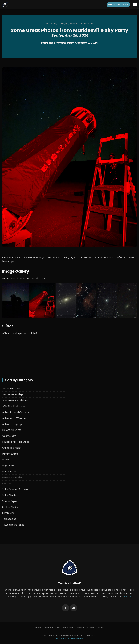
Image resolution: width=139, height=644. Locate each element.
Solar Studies (10, 495)
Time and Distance (13, 525)
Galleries (80, 628)
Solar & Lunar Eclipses (15, 489)
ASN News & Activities (15, 400)
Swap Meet (9, 513)
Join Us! (127, 597)
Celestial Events (12, 430)
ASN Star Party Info (14, 406)
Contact (100, 628)
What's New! (118, 5)
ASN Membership (13, 394)
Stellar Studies (11, 507)
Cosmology (9, 436)
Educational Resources (16, 442)
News (5, 460)
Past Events (9, 472)
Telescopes (9, 519)
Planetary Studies (13, 477)
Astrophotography (14, 424)
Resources (68, 628)
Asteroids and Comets (16, 412)
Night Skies (9, 466)
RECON (6, 483)
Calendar (48, 628)
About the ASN (11, 389)
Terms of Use (77, 639)
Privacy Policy (62, 639)
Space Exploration (13, 501)
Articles (90, 628)
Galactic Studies (12, 448)
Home (38, 628)
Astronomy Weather (15, 418)
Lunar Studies (10, 454)
